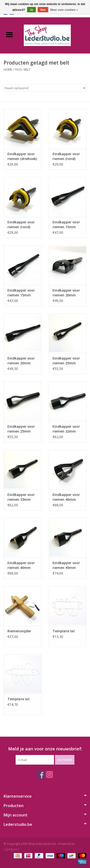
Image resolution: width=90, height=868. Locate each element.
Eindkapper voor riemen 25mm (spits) (21, 429)
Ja (31, 10)
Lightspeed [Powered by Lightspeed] (11, 849)
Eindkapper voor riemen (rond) (66, 156)
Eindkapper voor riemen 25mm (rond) (66, 361)
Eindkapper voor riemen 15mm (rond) (66, 225)
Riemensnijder (19, 631)
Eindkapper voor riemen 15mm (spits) (21, 293)
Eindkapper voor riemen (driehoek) (22, 156)
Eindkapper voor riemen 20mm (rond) (66, 293)
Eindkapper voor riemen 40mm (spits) (21, 565)
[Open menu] (9, 34)
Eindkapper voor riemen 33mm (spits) (21, 497)
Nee (43, 10)
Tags (18, 70)
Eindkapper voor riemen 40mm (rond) (66, 497)
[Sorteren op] (45, 88)
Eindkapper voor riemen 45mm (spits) (66, 565)
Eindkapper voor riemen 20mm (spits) (21, 361)
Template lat (64, 631)
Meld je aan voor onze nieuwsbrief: (45, 749)
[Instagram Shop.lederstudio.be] (49, 775)
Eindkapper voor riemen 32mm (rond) (66, 429)
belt (27, 70)
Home (8, 70)
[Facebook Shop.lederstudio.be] (41, 775)
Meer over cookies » (64, 10)
